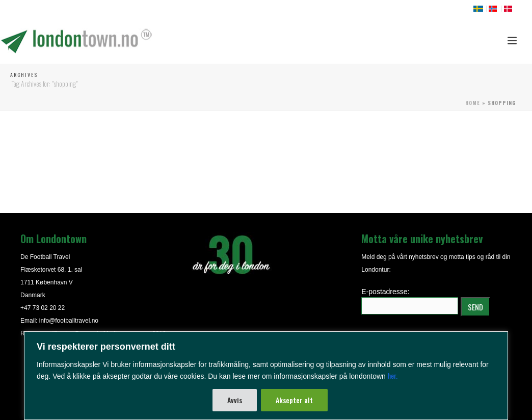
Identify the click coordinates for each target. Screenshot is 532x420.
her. (393, 375)
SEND (475, 307)
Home (473, 103)
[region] (266, 376)
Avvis (235, 400)
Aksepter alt (294, 400)
